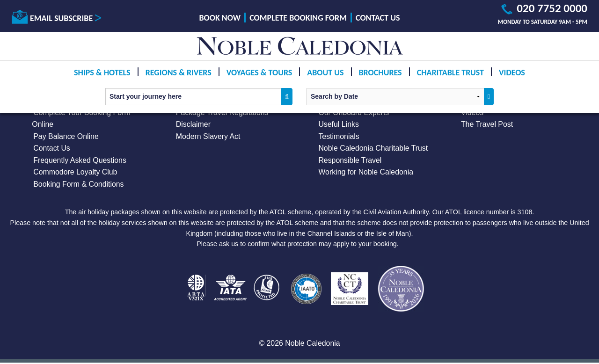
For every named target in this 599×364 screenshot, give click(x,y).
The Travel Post (487, 125)
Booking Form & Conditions (79, 185)
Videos (512, 73)
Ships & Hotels (102, 73)
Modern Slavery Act (208, 136)
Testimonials (339, 136)
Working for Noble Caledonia (366, 172)
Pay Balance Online (66, 136)
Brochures (380, 73)
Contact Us (378, 18)
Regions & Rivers (179, 73)
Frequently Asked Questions (80, 161)
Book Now (220, 18)
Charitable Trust (450, 73)
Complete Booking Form (298, 18)
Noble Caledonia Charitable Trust (373, 149)
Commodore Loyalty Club (76, 172)
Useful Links (339, 125)
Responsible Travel (350, 161)
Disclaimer (194, 125)
